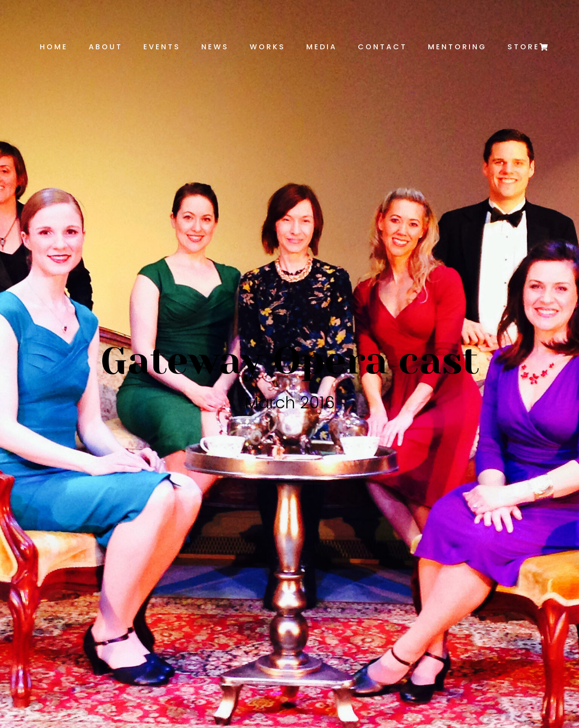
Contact (382, 47)
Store (524, 47)
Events (162, 47)
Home (54, 47)
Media (322, 47)
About (106, 47)
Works (268, 47)
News (215, 47)
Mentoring (457, 47)
